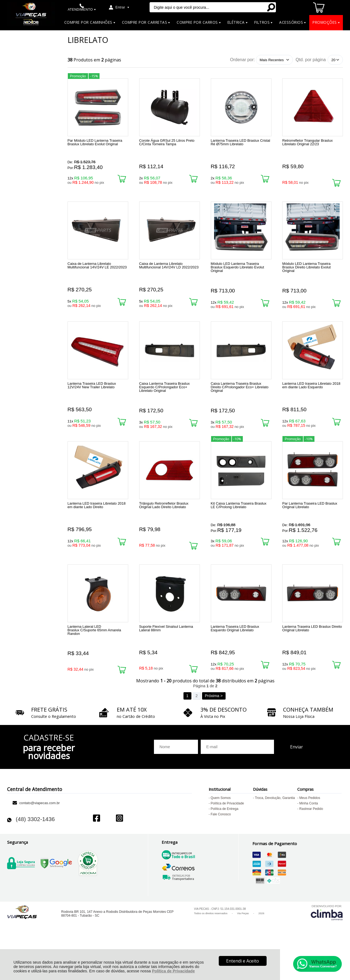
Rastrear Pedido (311, 844)
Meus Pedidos (310, 833)
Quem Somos (221, 833)
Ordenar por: (242, 60)
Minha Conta (309, 838)
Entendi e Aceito (243, 961)
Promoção (78, 75)
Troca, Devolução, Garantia (275, 833)
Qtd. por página (311, 60)
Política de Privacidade (173, 971)
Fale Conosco (221, 849)
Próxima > (214, 731)
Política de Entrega (224, 844)
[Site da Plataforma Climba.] (327, 947)
